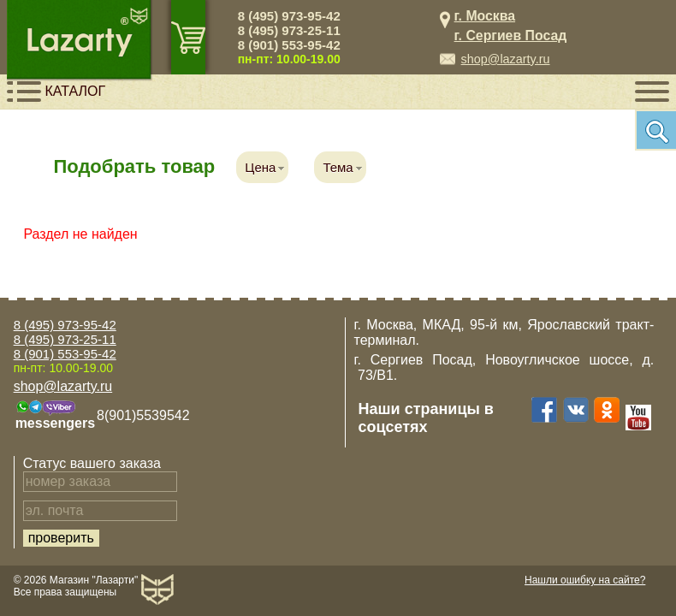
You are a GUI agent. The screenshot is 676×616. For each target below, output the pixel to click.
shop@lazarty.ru (506, 59)
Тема (338, 167)
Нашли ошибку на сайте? (585, 580)
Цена (260, 167)
